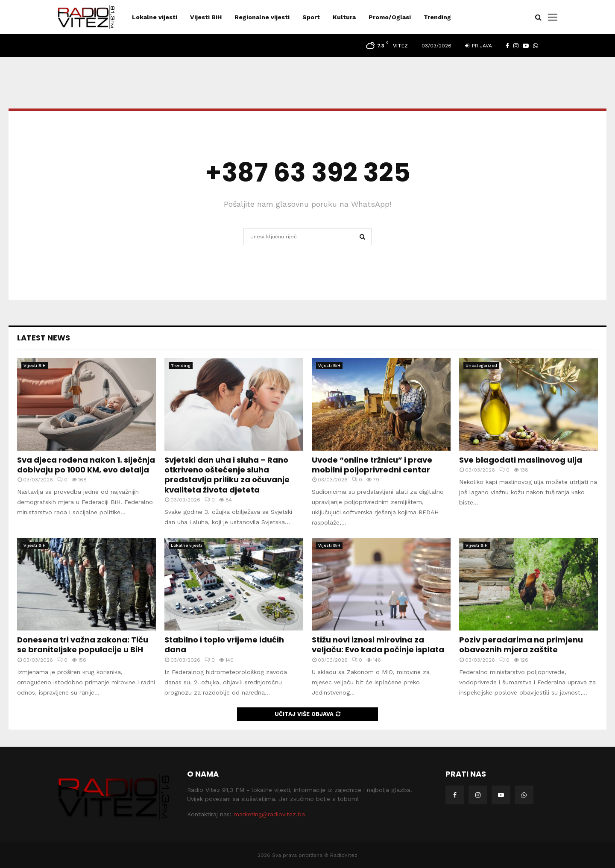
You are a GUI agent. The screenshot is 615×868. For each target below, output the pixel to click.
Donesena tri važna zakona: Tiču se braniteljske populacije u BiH (83, 645)
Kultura (344, 17)
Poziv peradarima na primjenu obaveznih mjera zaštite (521, 645)
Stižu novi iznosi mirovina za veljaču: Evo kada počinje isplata (378, 645)
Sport (311, 17)
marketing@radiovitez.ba (269, 814)
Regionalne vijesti (262, 17)
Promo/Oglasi (390, 17)
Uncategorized (481, 365)
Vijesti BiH (206, 17)
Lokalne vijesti (155, 17)
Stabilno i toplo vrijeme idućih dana (224, 645)
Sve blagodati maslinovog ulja (521, 460)
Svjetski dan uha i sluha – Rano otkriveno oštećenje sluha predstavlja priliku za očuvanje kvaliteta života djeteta (227, 475)
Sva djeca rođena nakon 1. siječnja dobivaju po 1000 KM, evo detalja (86, 465)
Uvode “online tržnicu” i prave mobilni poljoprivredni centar (372, 465)
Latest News (44, 338)
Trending (437, 17)
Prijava (479, 46)
